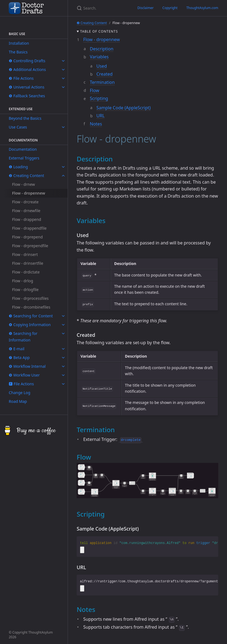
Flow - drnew (24, 184)
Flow (94, 90)
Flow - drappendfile (29, 228)
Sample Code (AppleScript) (123, 108)
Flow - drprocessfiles (30, 298)
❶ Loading (18, 167)
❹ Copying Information (30, 325)
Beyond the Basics (25, 118)
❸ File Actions (21, 78)
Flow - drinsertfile (28, 263)
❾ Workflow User (24, 375)
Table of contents (99, 31)
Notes (96, 124)
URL (100, 116)
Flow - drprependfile (30, 246)
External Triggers (24, 158)
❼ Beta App (19, 357)
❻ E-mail (17, 349)
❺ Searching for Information (23, 337)
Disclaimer (146, 8)
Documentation (23, 149)
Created (104, 74)
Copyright (170, 8)
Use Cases (18, 127)
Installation (19, 43)
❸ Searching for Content (31, 316)
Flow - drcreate (25, 202)
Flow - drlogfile (25, 290)
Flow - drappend (27, 219)
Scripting (99, 98)
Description (102, 49)
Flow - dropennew (29, 193)
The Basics (18, 52)
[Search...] (84, 8)
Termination (102, 82)
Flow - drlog (23, 281)
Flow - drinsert (25, 254)
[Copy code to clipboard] (82, 550)
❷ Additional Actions (27, 69)
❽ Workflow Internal (27, 366)
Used (102, 66)
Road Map (18, 401)
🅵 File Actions (21, 384)
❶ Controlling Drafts (27, 61)
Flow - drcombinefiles (31, 307)
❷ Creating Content (26, 176)
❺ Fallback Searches (27, 96)
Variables (99, 57)
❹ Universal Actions (27, 87)
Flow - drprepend (27, 237)
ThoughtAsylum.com (202, 8)
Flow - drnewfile (26, 211)
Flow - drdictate (26, 272)
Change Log (20, 393)
